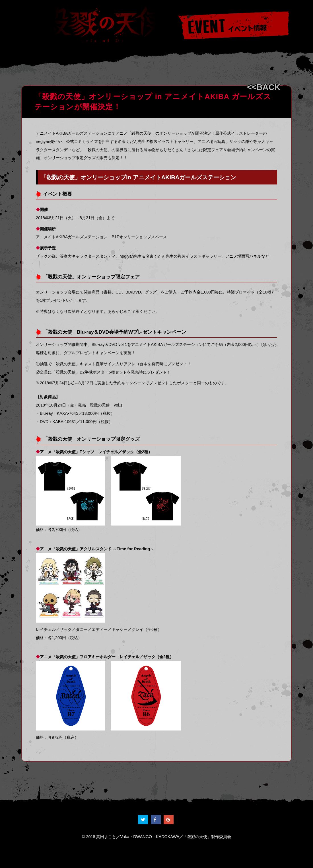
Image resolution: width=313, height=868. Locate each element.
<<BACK (264, 87)
